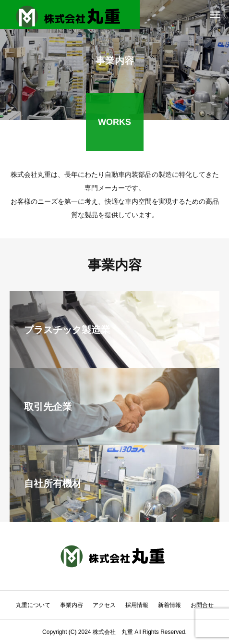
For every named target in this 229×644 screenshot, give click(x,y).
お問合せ (202, 605)
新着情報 (169, 605)
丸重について (33, 605)
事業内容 (72, 605)
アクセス (104, 605)
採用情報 (137, 605)
